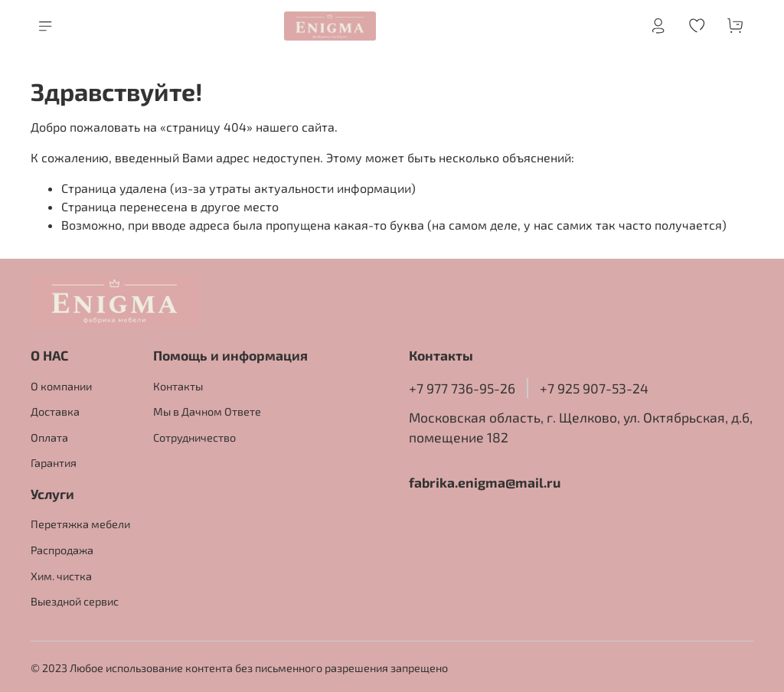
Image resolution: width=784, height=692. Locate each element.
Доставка (55, 411)
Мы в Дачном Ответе (207, 411)
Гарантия (54, 463)
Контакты (178, 386)
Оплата (49, 437)
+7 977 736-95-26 (462, 388)
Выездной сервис (75, 601)
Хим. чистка (61, 576)
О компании (61, 386)
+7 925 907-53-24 (594, 388)
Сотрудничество (194, 437)
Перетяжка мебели (80, 524)
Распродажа (62, 550)
